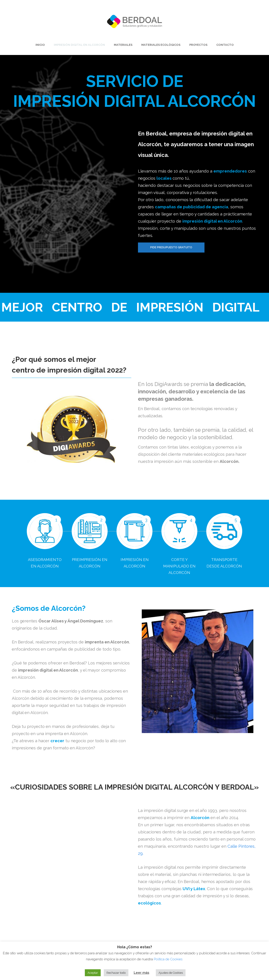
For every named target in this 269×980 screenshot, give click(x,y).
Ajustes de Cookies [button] (171, 973)
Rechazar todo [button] (116, 973)
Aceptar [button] (93, 973)
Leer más (142, 973)
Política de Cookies (169, 959)
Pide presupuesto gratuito (171, 247)
